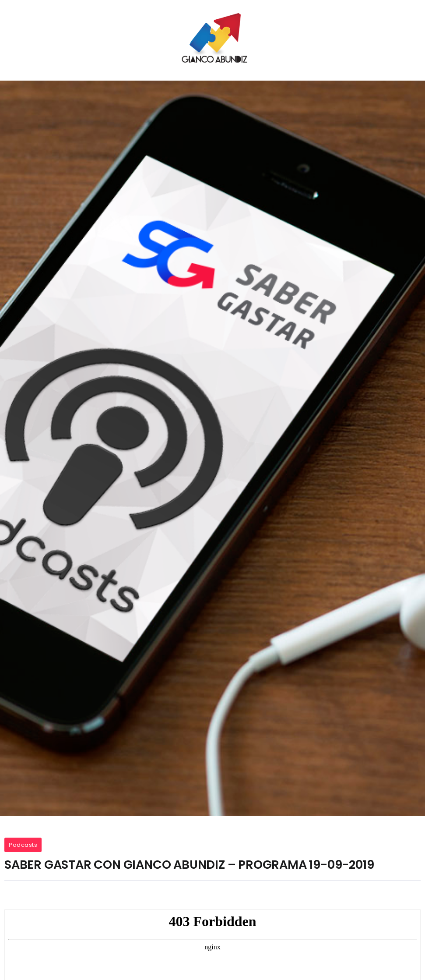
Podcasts (23, 845)
